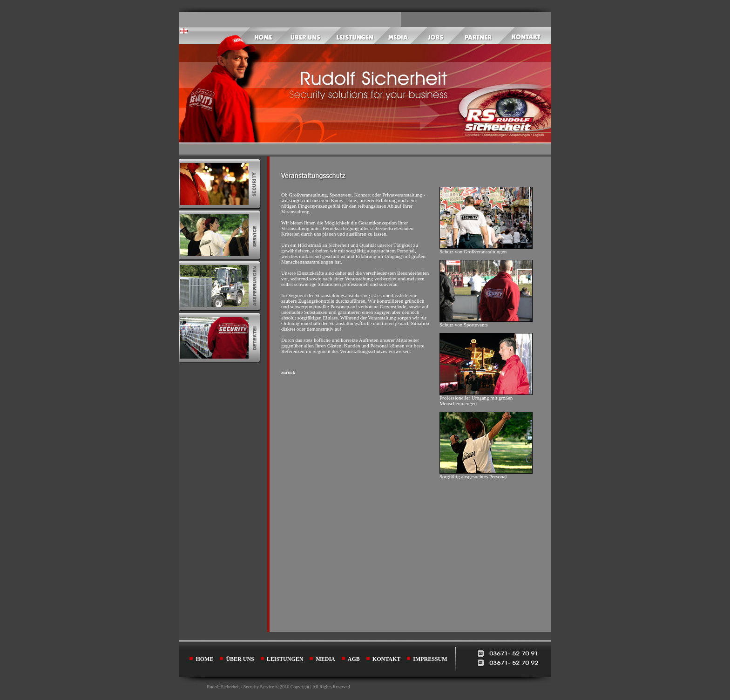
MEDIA (325, 659)
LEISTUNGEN (285, 659)
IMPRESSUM (430, 659)
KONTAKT (386, 659)
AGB (354, 659)
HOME (204, 659)
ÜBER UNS (240, 659)
